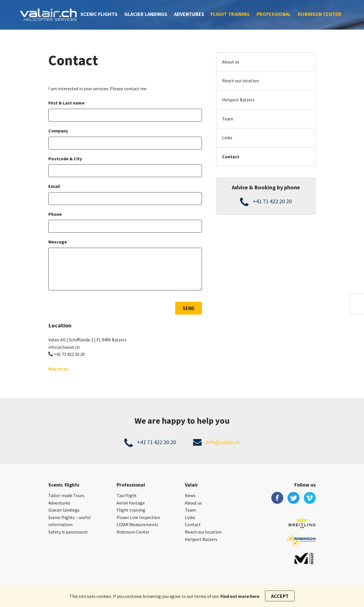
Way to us (58, 369)
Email (55, 186)
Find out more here (240, 596)
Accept (280, 596)
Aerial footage (131, 503)
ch (357, 300)
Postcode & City (65, 159)
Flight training (230, 14)
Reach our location (240, 81)
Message (59, 242)
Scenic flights (99, 14)
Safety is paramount (68, 532)
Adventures (189, 14)
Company (58, 131)
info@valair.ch (223, 442)
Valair (191, 485)
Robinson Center (319, 14)
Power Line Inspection (138, 517)
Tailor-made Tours (66, 495)
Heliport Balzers (238, 100)
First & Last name (67, 103)
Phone (55, 214)
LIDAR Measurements (137, 524)
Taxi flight (127, 495)
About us (231, 62)
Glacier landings (146, 14)
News (190, 495)
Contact (231, 157)
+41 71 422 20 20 (69, 354)
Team (228, 119)
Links (227, 138)
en (357, 308)
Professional (274, 14)
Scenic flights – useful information (70, 521)
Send (189, 308)
